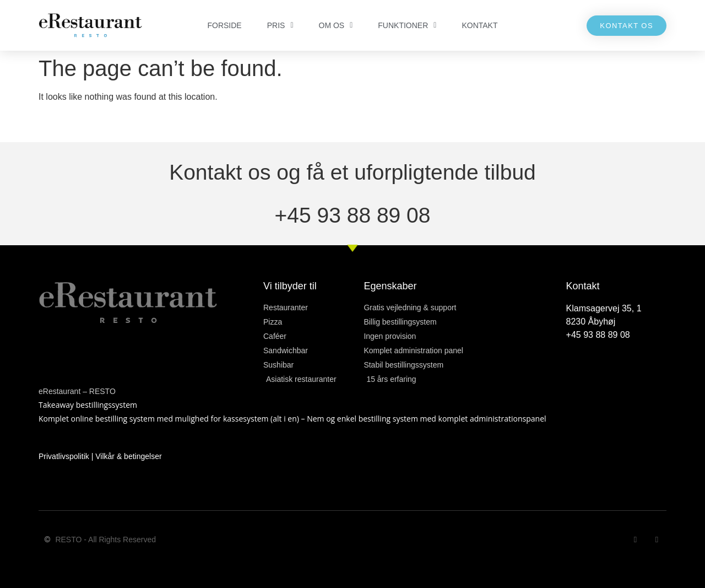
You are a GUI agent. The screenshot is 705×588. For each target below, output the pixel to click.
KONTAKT (479, 25)
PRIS (280, 25)
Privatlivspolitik (64, 456)
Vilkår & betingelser (128, 456)
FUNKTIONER (407, 25)
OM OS (336, 25)
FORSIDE (224, 25)
